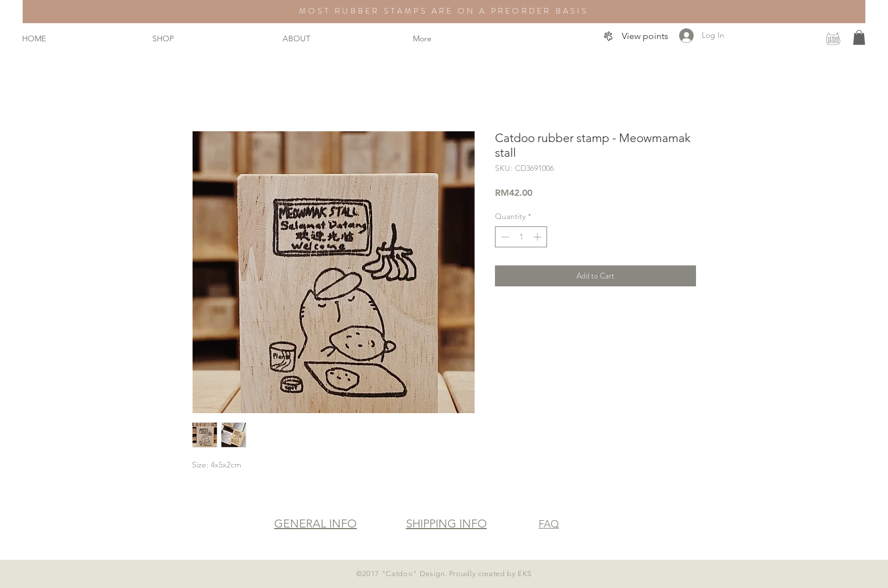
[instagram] (833, 38)
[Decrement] (504, 237)
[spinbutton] (521, 237)
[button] (859, 37)
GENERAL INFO (315, 523)
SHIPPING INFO (447, 523)
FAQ (549, 524)
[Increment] (538, 237)
